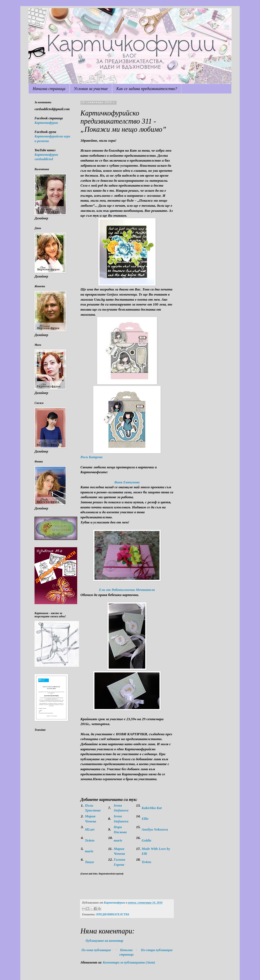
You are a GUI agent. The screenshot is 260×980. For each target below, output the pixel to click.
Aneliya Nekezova (155, 829)
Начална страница (49, 89)
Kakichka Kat (152, 808)
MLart (90, 829)
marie (118, 840)
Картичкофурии (46, 123)
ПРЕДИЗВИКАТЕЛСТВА (113, 914)
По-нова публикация (96, 950)
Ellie (145, 819)
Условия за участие (91, 89)
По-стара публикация (157, 950)
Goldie (146, 840)
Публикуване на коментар (104, 941)
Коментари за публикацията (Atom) (129, 962)
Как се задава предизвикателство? (147, 89)
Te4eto (90, 840)
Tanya (89, 862)
